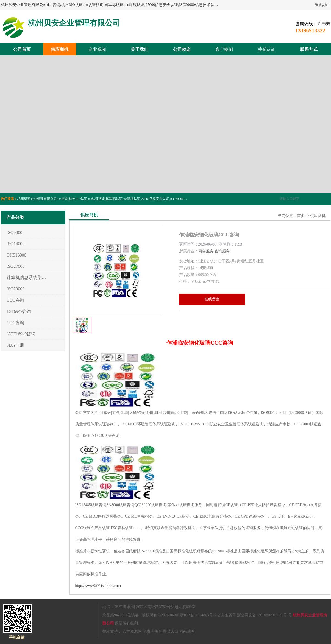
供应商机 (60, 49)
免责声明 (151, 632)
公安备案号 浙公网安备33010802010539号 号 (254, 615)
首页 (301, 216)
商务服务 (206, 251)
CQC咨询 (16, 323)
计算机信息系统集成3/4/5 (27, 278)
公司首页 (22, 49)
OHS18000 (16, 255)
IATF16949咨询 (21, 334)
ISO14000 (16, 244)
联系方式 (309, 49)
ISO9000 (15, 232)
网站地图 (187, 632)
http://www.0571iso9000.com (98, 586)
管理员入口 (169, 632)
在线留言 (212, 299)
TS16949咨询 (19, 311)
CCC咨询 (15, 300)
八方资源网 (132, 632)
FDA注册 (15, 345)
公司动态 (182, 49)
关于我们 (140, 49)
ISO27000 (16, 266)
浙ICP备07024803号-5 (198, 615)
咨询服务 (222, 251)
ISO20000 (16, 289)
